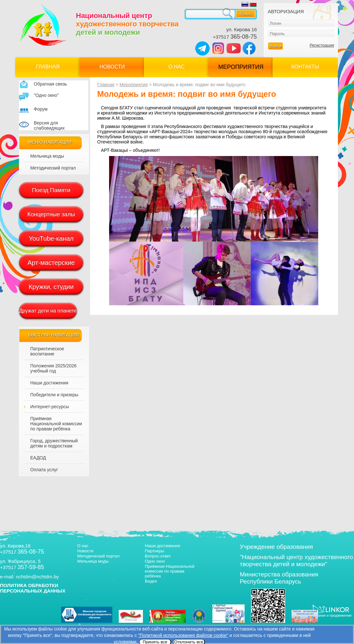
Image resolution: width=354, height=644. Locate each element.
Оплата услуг (44, 470)
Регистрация (322, 45)
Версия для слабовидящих (49, 125)
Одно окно (155, 561)
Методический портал (53, 168)
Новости (112, 67)
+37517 (235, 37)
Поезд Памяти (51, 190)
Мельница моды (47, 156)
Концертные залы (51, 214)
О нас (176, 67)
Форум (41, 109)
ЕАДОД (38, 458)
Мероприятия (241, 67)
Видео (151, 581)
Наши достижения (49, 383)
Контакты (305, 67)
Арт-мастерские (51, 262)
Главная (48, 67)
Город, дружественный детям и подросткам (54, 443)
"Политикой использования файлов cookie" (183, 635)
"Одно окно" (46, 95)
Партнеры (154, 551)
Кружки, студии (51, 287)
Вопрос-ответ (158, 556)
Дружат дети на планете (48, 311)
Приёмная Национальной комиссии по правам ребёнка (56, 424)
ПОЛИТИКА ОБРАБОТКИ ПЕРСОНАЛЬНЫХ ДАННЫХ (33, 588)
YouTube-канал (51, 238)
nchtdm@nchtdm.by (37, 577)
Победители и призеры (54, 395)
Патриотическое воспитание (47, 351)
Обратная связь (50, 84)
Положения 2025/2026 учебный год (53, 368)
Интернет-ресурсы (50, 407)
